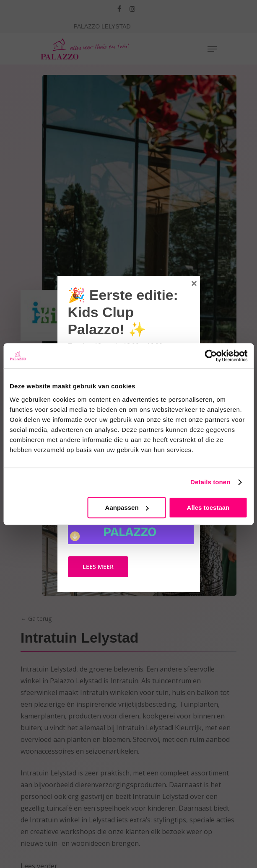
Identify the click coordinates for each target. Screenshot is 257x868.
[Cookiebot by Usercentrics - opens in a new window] (211, 356)
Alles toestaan (208, 508)
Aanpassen (127, 508)
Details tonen (210, 482)
